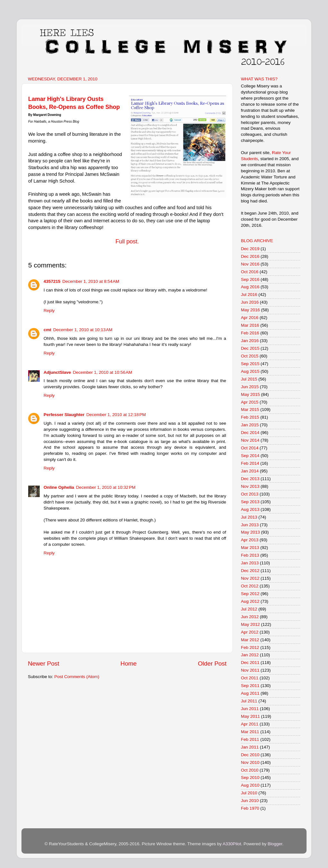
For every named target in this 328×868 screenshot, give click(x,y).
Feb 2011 (250, 739)
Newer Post (44, 663)
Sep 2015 (250, 364)
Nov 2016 (250, 264)
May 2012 (250, 624)
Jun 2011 (250, 709)
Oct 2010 (250, 770)
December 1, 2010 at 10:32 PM (106, 487)
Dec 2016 (250, 256)
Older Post (212, 663)
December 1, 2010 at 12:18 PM (116, 415)
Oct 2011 (250, 678)
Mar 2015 (250, 409)
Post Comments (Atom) (77, 677)
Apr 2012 (250, 632)
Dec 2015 (250, 348)
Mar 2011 (250, 732)
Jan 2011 (250, 747)
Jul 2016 (249, 295)
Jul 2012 (249, 609)
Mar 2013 (250, 548)
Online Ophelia (59, 487)
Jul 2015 (249, 379)
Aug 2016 (250, 287)
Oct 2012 (250, 586)
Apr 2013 (250, 540)
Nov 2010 (250, 762)
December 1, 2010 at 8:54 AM (91, 281)
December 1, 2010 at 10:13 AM (83, 330)
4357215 (52, 281)
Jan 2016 (250, 341)
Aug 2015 (250, 371)
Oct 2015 (250, 356)
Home (128, 663)
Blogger (275, 844)
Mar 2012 (250, 640)
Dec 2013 (250, 479)
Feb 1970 (250, 808)
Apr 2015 (250, 402)
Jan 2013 (250, 563)
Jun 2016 (250, 302)
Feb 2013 (250, 555)
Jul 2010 (249, 793)
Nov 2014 (250, 440)
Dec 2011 (250, 663)
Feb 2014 (250, 463)
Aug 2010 (250, 785)
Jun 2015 (250, 387)
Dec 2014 (250, 433)
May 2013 (250, 532)
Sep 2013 (250, 502)
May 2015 (250, 394)
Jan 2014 (250, 471)
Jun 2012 (250, 617)
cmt (47, 330)
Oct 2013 (250, 494)
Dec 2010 (250, 755)
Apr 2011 (250, 724)
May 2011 (250, 716)
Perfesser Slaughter (64, 415)
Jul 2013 (249, 517)
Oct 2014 (250, 448)
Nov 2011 (250, 670)
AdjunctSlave (57, 372)
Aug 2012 (250, 601)
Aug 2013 (250, 509)
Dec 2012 (250, 571)
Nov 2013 (250, 486)
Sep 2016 (250, 279)
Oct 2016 (250, 272)
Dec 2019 (250, 249)
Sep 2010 (250, 778)
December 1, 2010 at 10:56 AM (103, 372)
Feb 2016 (250, 333)
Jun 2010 (250, 801)
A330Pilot (232, 844)
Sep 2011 (250, 686)
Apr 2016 (250, 318)
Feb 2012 (250, 647)
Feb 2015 (250, 417)
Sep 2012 (250, 594)
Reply (49, 311)
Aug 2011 (250, 693)
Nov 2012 (250, 578)
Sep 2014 (250, 456)
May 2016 (250, 310)
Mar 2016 (250, 325)
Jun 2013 (250, 525)
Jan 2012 (250, 655)
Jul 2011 (249, 701)
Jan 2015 (250, 425)
